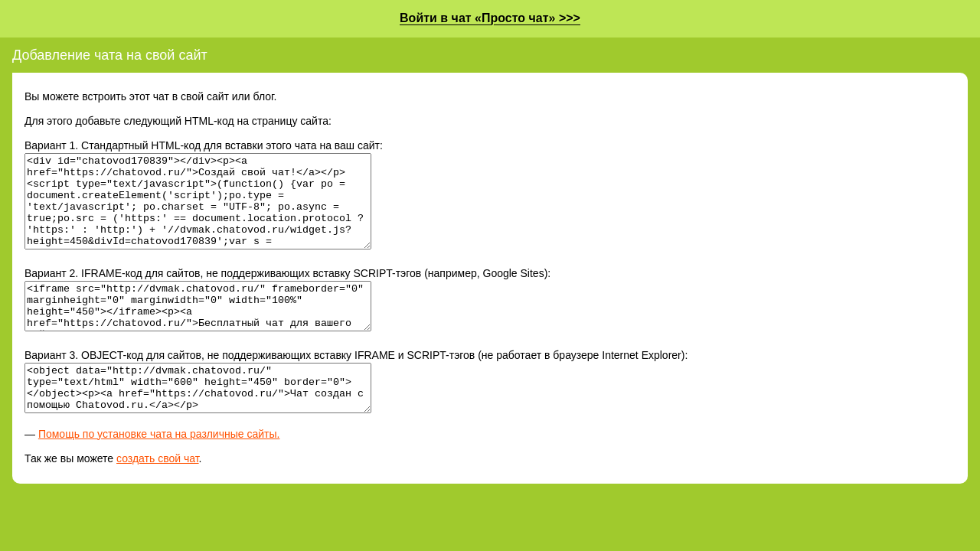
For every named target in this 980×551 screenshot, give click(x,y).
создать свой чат (158, 495)
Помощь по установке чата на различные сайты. (159, 471)
